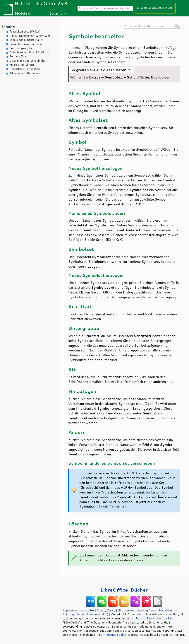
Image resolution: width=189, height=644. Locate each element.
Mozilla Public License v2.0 (154, 618)
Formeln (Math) (19, 56)
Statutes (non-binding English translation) (146, 610)
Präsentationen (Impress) (26, 44)
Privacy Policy (106, 610)
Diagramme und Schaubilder (27, 61)
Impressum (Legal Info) (78, 610)
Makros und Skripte (22, 65)
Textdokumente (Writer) (25, 31)
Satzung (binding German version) (86, 614)
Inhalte (8, 27)
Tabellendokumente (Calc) (26, 40)
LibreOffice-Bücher (124, 590)
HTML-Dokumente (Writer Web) (31, 36)
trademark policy (115, 635)
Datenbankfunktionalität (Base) (29, 52)
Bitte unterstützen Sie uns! (155, 7)
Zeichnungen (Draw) (23, 48)
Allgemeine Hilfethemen (25, 73)
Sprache (56, 13)
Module (21, 13)
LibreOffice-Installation (25, 69)
